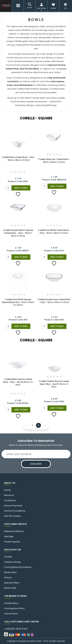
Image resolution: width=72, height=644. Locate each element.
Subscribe (36, 464)
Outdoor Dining (12, 562)
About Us (9, 495)
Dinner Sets (10, 588)
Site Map (9, 537)
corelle (8, 557)
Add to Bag (21, 188)
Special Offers (12, 583)
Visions (8, 578)
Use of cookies (12, 516)
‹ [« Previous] (26, 425)
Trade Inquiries (12, 542)
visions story (11, 614)
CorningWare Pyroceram (18, 567)
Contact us (10, 500)
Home (7, 490)
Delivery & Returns (14, 531)
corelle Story (11, 603)
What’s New (10, 572)
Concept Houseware (27, 641)
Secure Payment (13, 506)
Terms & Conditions (15, 511)
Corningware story (14, 608)
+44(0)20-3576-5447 (16, 629)
